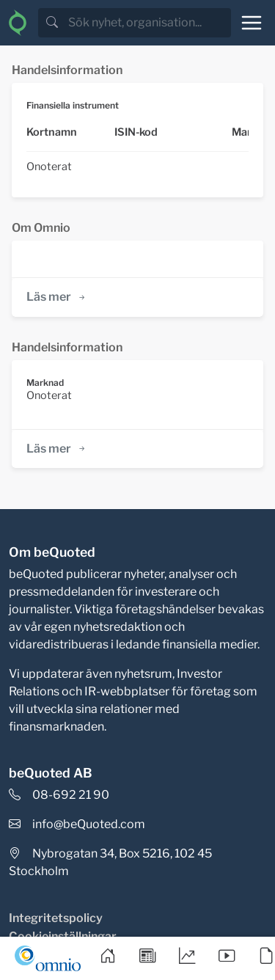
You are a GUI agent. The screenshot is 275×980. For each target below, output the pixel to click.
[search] (148, 23)
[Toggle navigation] (252, 23)
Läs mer (57, 297)
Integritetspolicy (56, 918)
